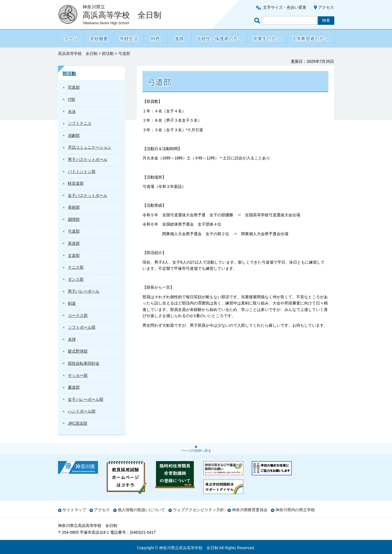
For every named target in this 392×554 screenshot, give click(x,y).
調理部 (74, 219)
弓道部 (74, 231)
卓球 (72, 339)
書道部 (74, 387)
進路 (179, 39)
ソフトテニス (80, 123)
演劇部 (74, 135)
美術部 (74, 207)
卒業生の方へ (267, 39)
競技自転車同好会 (84, 363)
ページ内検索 (258, 20)
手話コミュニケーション (90, 147)
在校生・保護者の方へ (219, 39)
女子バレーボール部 (86, 399)
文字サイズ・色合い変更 (285, 7)
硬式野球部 (78, 351)
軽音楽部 (76, 183)
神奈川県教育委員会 (250, 510)
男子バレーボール (84, 291)
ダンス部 (76, 279)
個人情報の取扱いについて (141, 510)
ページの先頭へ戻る (196, 451)
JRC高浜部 (78, 423)
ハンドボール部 (82, 411)
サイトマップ (74, 510)
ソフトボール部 (82, 327)
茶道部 (74, 243)
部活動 (108, 54)
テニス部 (76, 267)
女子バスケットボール (88, 195)
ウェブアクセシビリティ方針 (199, 510)
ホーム (71, 39)
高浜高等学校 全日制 (78, 54)
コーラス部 (78, 315)
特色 (155, 39)
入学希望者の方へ (310, 39)
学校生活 (129, 39)
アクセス (326, 7)
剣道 (72, 303)
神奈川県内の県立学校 (295, 510)
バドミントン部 (82, 172)
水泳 (72, 112)
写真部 (74, 87)
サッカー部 (78, 375)
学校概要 (99, 39)
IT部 (72, 99)
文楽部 (74, 255)
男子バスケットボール (88, 159)
